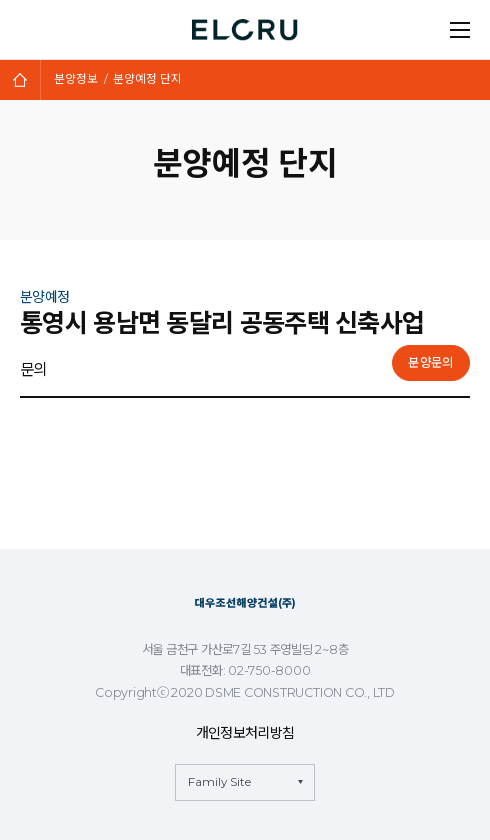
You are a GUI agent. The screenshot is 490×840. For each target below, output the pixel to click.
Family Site (219, 782)
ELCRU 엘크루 (245, 30)
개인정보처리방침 (245, 733)
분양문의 (430, 362)
